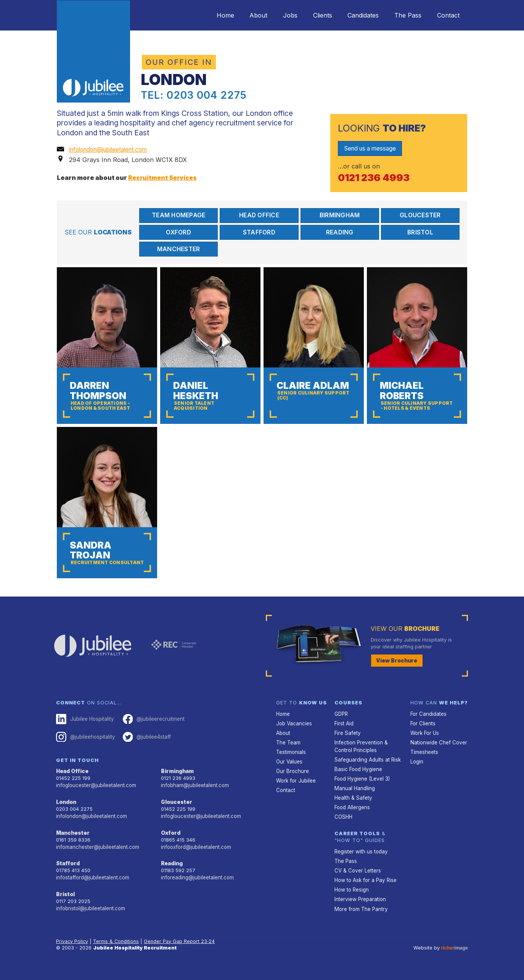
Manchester (178, 250)
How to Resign (351, 900)
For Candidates (428, 729)
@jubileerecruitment (152, 735)
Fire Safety (347, 748)
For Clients (423, 739)
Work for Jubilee (296, 794)
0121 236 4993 (375, 177)
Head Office (259, 215)
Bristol (420, 233)
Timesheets (424, 766)
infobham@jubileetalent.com (194, 800)
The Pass (404, 15)
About (243, 15)
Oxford (178, 233)
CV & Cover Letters (357, 881)
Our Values (289, 775)
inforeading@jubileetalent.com (197, 889)
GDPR (341, 729)
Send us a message (372, 148)
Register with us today (360, 863)
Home (207, 15)
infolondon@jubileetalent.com (112, 149)
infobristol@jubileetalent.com (90, 920)
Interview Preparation (359, 909)
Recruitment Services (164, 177)
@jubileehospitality (85, 752)
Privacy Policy (73, 951)
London (66, 816)
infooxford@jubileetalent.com (195, 859)
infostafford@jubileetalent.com (92, 889)
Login (417, 775)
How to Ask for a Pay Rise (365, 891)
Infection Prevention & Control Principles (360, 760)
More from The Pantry (360, 918)
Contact (447, 15)
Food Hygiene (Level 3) (362, 792)
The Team (288, 757)
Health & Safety (353, 811)
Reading (340, 233)
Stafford (259, 233)
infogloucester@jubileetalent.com (95, 800)
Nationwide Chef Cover (437, 757)
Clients (313, 15)
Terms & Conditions (117, 951)
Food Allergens (352, 820)
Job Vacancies (294, 739)
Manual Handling (354, 801)
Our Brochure (292, 785)
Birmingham (340, 215)
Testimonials (291, 766)
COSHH (343, 829)
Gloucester (420, 215)
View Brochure (395, 676)
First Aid (344, 739)
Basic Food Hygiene (358, 783)
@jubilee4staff (145, 752)
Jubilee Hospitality (84, 735)
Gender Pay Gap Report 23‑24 (181, 951)
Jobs (278, 15)
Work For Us (425, 748)
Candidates (356, 15)
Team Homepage (178, 215)
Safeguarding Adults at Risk (367, 774)
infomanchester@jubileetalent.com (97, 859)
